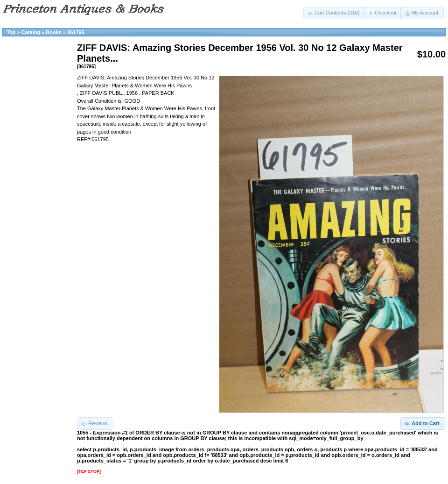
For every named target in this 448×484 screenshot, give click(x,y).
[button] (334, 13)
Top (11, 32)
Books (54, 32)
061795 (76, 32)
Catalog (31, 32)
